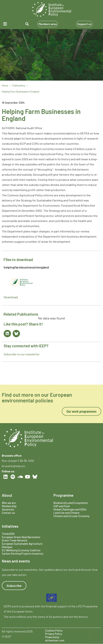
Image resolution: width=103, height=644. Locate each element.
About (7, 495)
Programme (63, 495)
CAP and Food (61, 506)
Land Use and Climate (66, 513)
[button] (8, 24)
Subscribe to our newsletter (22, 354)
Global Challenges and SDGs (70, 509)
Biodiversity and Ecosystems (71, 503)
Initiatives (10, 526)
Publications (19, 86)
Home (5, 86)
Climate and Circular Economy (71, 516)
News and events (16, 561)
